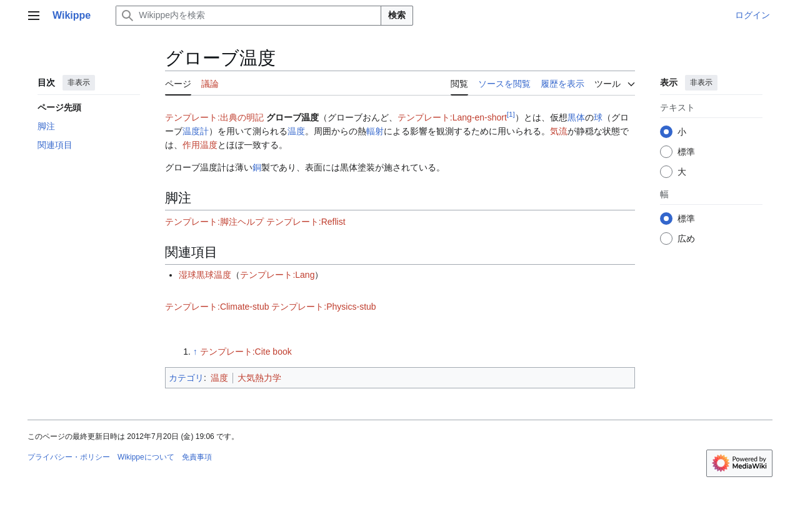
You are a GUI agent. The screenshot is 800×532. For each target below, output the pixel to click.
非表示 (79, 82)
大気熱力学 (259, 378)
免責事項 (197, 457)
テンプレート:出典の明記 (214, 117)
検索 (397, 15)
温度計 (196, 131)
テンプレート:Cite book (246, 352)
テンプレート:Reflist (306, 222)
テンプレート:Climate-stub (217, 307)
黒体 (576, 117)
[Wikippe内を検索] (248, 16)
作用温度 (200, 145)
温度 (296, 131)
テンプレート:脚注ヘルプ (214, 222)
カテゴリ (186, 378)
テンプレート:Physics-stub (323, 307)
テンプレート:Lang (277, 275)
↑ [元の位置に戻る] (195, 352)
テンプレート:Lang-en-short (452, 117)
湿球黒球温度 (205, 275)
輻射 (375, 131)
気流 (559, 131)
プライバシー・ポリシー (69, 457)
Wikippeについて (146, 457)
